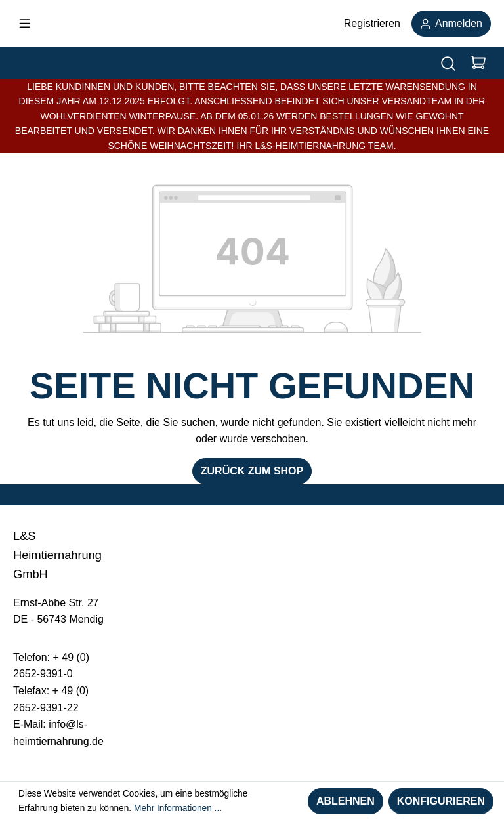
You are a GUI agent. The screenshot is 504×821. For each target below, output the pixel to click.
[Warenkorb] (478, 63)
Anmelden (451, 23)
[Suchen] (448, 63)
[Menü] (25, 24)
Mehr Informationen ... (178, 808)
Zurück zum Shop (252, 471)
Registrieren (372, 23)
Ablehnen (346, 801)
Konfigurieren (441, 801)
